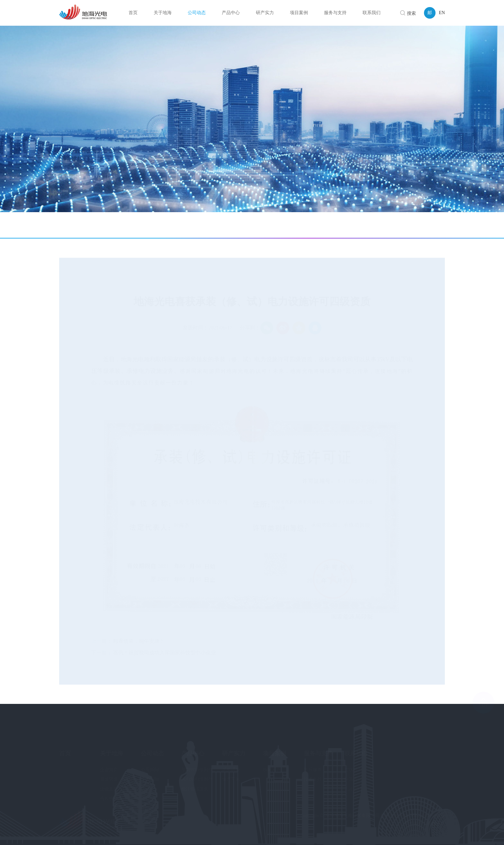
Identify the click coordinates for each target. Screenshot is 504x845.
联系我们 (356, 748)
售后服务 (313, 764)
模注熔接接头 (195, 783)
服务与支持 (318, 748)
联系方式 (353, 774)
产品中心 (193, 748)
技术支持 (313, 774)
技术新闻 (128, 225)
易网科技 (436, 823)
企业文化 (109, 783)
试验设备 (231, 764)
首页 (394, 225)
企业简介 (109, 764)
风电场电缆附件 (197, 774)
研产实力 (234, 748)
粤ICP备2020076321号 (423, 816)
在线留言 (353, 764)
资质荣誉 (109, 774)
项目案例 (274, 748)
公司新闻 (83, 225)
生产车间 (231, 774)
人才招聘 (353, 783)
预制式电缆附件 (197, 764)
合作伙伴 (109, 793)
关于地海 (112, 748)
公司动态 (412, 225)
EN (442, 13)
